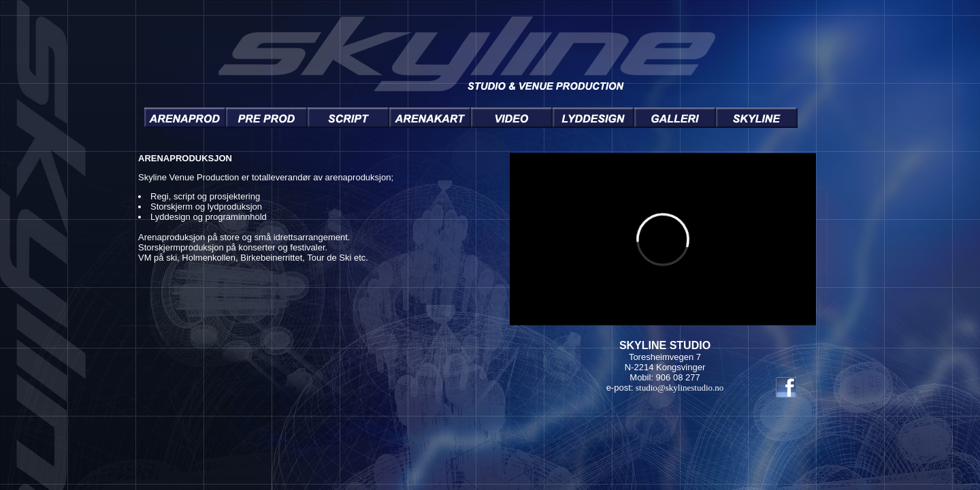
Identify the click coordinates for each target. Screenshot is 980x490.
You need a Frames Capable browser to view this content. (471, 273)
